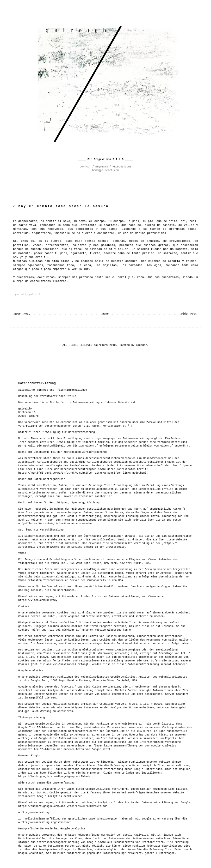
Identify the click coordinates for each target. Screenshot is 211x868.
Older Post (189, 314)
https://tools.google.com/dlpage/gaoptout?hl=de (54, 777)
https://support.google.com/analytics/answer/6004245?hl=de (63, 806)
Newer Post (22, 314)
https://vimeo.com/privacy (38, 600)
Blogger (141, 345)
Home (106, 314)
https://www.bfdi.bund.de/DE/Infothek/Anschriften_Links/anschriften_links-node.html (82, 473)
